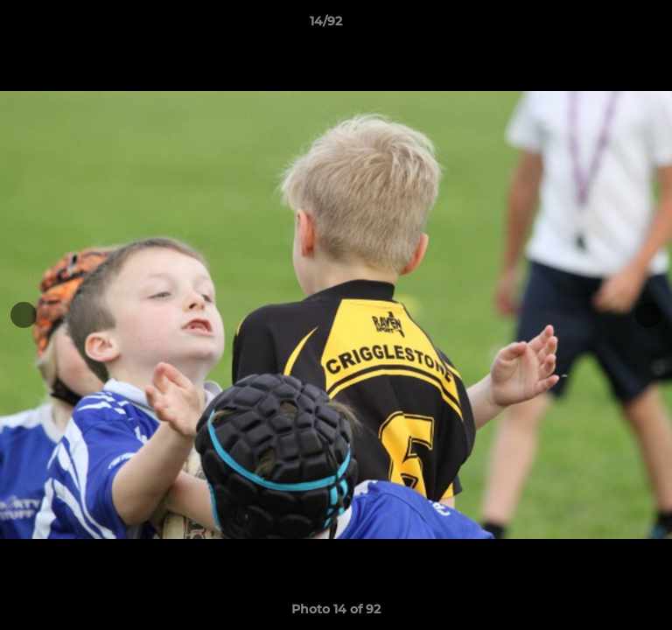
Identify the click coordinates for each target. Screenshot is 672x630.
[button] (609, 25)
